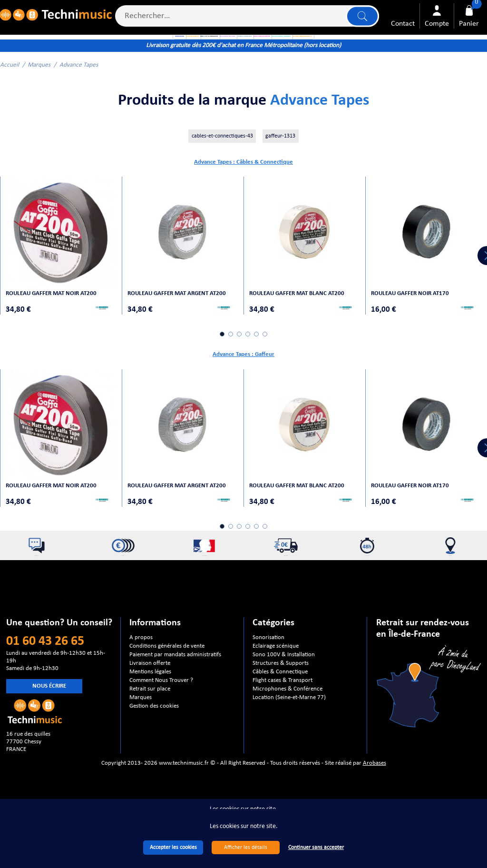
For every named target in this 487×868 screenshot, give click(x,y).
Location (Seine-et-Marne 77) (289, 722)
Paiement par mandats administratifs (175, 679)
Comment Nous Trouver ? (161, 705)
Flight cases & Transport (282, 705)
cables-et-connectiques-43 (222, 166)
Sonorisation (268, 662)
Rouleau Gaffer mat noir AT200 (56, 313)
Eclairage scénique (276, 671)
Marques (39, 95)
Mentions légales (150, 696)
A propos (141, 662)
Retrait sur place (150, 714)
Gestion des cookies (154, 731)
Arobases (375, 788)
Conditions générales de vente (167, 671)
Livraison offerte (150, 688)
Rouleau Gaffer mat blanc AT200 (302, 313)
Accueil (10, 95)
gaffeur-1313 (280, 166)
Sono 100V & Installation (284, 679)
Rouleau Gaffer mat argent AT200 (181, 313)
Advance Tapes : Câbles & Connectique (243, 192)
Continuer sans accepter (316, 848)
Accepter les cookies (173, 848)
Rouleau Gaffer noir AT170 (415, 313)
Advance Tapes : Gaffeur (243, 375)
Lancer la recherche (360, 20)
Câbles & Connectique (280, 696)
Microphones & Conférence (287, 714)
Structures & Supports (281, 688)
